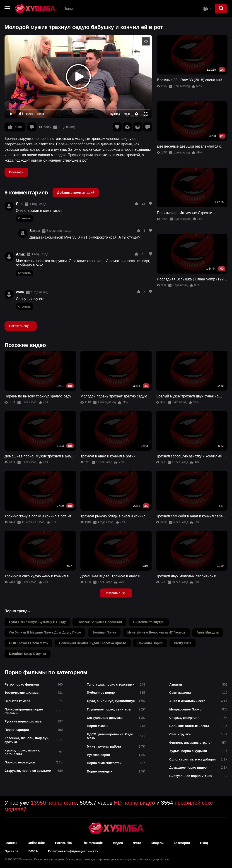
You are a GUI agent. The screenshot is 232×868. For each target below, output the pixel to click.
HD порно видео (134, 803)
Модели (157, 843)
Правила (11, 851)
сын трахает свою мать (28, 643)
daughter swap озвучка (28, 654)
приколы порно (150, 643)
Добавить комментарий (76, 193)
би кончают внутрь (149, 622)
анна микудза (208, 632)
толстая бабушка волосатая (99, 622)
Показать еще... (21, 326)
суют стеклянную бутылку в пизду (37, 622)
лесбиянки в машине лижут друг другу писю (45, 632)
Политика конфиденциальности (73, 851)
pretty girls (182, 643)
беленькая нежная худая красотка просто (93, 643)
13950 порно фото (54, 803)
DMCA (33, 851)
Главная (11, 843)
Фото (137, 843)
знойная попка (104, 632)
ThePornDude (92, 843)
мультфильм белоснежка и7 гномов (156, 632)
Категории (182, 843)
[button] (7, 9)
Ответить (24, 218)
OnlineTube (36, 843)
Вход (204, 843)
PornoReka (63, 843)
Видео (118, 843)
